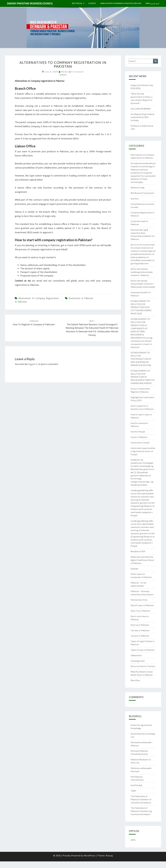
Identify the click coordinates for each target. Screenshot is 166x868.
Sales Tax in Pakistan (140, 611)
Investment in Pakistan (81, 298)
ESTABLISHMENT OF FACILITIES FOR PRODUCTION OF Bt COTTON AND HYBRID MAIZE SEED (141, 307)
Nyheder (135, 569)
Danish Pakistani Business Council (30, 3)
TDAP (133, 791)
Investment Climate (140, 443)
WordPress (90, 856)
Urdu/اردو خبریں (152, 3)
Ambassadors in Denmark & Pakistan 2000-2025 (121, 3)
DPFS (133, 840)
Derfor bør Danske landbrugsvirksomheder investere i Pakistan (142, 272)
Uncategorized (138, 661)
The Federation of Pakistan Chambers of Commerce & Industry (141, 799)
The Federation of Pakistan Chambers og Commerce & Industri (141, 811)
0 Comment (78, 72)
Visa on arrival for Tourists (143, 666)
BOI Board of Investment (142, 193)
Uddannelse (136, 655)
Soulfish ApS (136, 785)
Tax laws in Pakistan (140, 630)
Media (65, 72)
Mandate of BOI (138, 551)
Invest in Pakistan (139, 437)
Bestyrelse (77, 3)
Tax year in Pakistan (140, 636)
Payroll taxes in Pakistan (142, 605)
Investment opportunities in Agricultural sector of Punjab (143, 451)
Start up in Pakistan (140, 625)
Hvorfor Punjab (138, 432)
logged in (33, 364)
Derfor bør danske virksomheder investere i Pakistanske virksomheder (143, 284)
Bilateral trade (138, 188)
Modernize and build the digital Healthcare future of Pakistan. (142, 560)
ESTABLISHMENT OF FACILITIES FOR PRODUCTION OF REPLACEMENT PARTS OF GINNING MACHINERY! (143, 377)
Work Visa (135, 680)
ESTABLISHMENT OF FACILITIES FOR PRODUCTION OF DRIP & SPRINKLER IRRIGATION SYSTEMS (141, 359)
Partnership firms (139, 600)
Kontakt (92, 3)
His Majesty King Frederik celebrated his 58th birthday (142, 117)
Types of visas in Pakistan (142, 650)
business (135, 199)
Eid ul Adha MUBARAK (141, 109)
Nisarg (109, 856)
